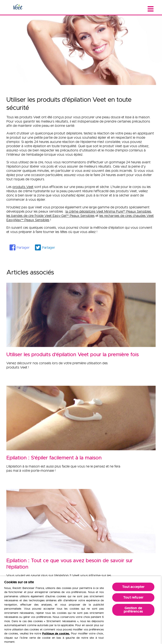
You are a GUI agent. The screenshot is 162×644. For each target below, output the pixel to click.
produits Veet (23, 187)
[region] (80, 610)
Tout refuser (133, 597)
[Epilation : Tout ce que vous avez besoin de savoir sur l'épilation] (81, 562)
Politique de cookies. (56, 633)
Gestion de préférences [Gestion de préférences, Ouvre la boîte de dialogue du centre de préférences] (133, 610)
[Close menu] (151, 9)
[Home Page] (18, 7)
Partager (23, 248)
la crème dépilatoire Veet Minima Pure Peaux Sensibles (108, 212)
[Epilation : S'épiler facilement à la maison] (81, 456)
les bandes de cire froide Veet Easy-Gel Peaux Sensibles (51, 216)
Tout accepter (133, 587)
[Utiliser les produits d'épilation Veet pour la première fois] (81, 352)
